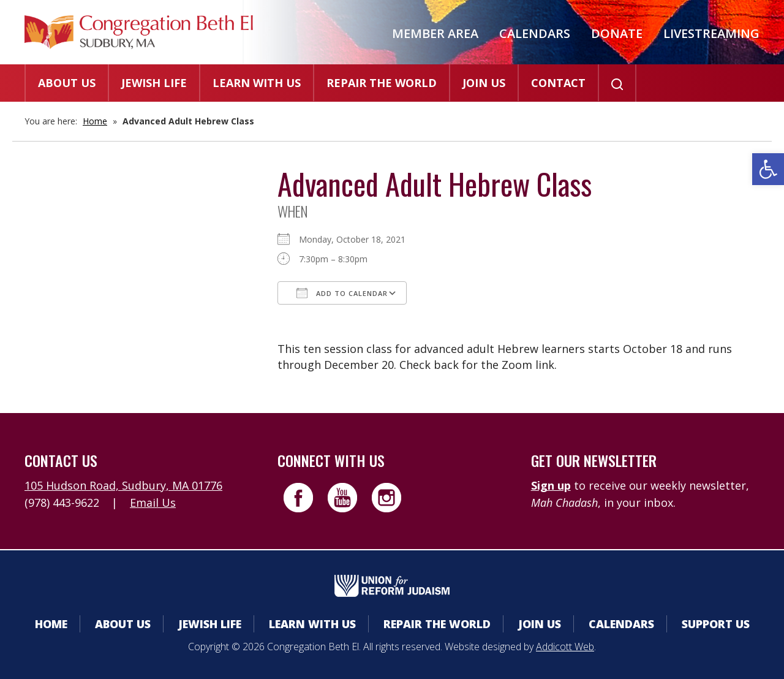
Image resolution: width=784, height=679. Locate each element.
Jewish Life (154, 83)
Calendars (535, 33)
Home (95, 121)
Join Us (484, 83)
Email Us (153, 503)
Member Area (435, 33)
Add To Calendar (342, 293)
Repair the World (382, 83)
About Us (67, 83)
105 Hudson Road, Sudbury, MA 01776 (123, 485)
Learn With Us (257, 83)
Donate (617, 33)
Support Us (716, 624)
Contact (558, 83)
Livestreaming (711, 33)
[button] (768, 169)
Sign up (551, 485)
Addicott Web (565, 647)
